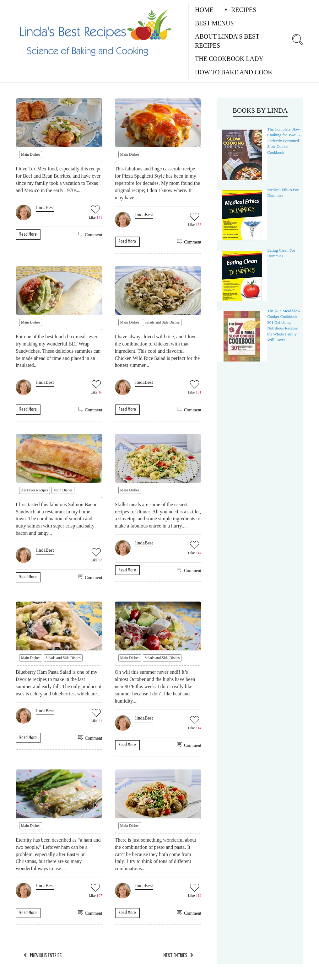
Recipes (244, 10)
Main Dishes (31, 154)
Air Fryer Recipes (35, 490)
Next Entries (175, 956)
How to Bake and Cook (234, 72)
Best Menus (214, 23)
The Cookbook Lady (229, 59)
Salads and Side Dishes (162, 322)
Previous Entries (46, 956)
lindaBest (45, 207)
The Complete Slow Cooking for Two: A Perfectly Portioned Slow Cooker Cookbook (284, 141)
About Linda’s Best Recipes (227, 41)
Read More (28, 234)
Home (204, 10)
